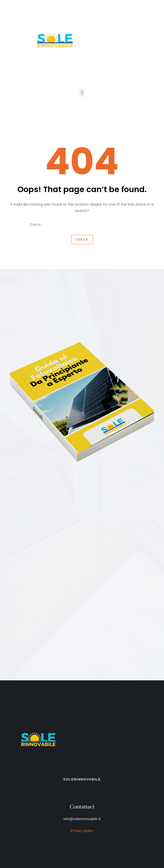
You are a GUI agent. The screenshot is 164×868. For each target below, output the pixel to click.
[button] (82, 93)
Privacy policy (82, 831)
